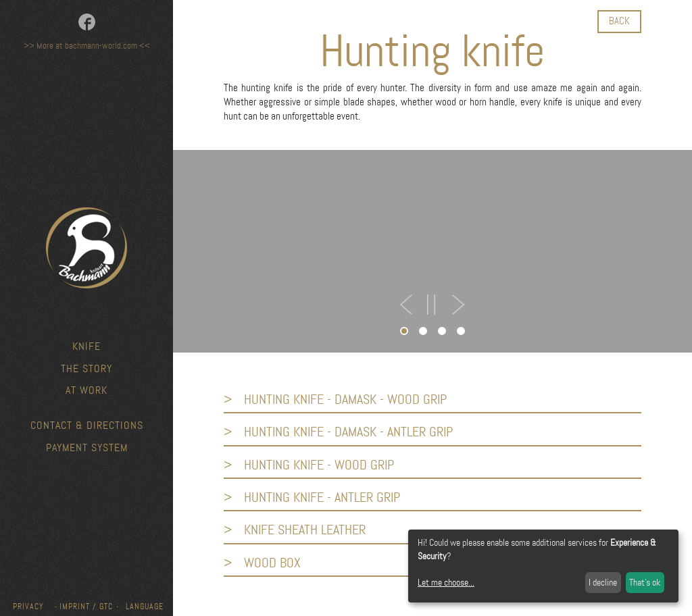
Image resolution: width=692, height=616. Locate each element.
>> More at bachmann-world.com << (87, 46)
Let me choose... (446, 582)
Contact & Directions (87, 425)
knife (86, 346)
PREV (407, 305)
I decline (603, 582)
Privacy (28, 607)
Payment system (87, 447)
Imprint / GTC (86, 607)
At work (86, 390)
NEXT (457, 305)
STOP (431, 305)
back (619, 21)
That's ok (645, 582)
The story (86, 368)
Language (145, 607)
